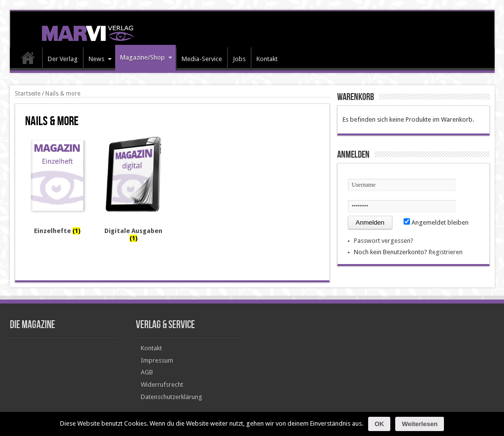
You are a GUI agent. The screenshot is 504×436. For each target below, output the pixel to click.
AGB (147, 372)
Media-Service (202, 59)
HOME (28, 60)
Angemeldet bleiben (436, 222)
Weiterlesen (420, 424)
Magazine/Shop (146, 57)
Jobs (239, 59)
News (100, 59)
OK (379, 424)
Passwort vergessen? (384, 241)
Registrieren (446, 252)
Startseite (28, 94)
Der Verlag (63, 59)
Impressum (157, 360)
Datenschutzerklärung (172, 397)
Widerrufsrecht (162, 385)
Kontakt (267, 59)
